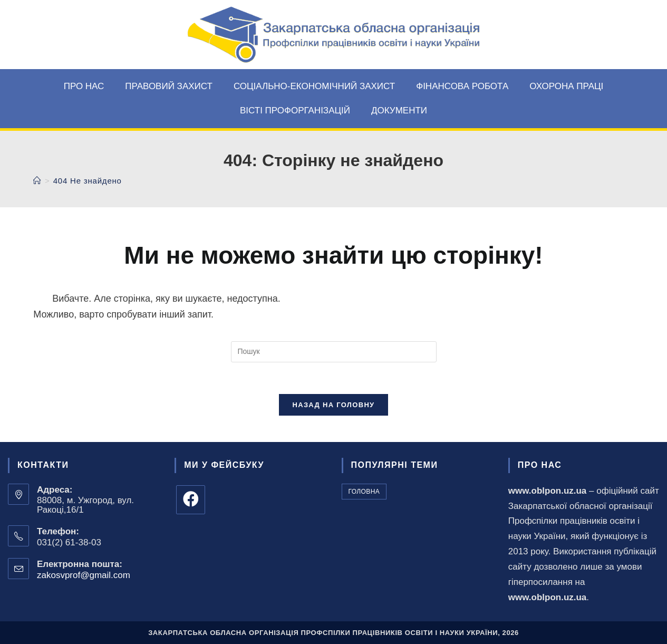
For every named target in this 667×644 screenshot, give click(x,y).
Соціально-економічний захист (314, 86)
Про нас (84, 86)
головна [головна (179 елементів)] (364, 492)
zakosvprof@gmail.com (84, 575)
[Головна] (37, 181)
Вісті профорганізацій (295, 110)
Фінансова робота (462, 86)
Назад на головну (334, 405)
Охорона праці (566, 86)
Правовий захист (169, 86)
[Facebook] (191, 500)
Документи (399, 110)
